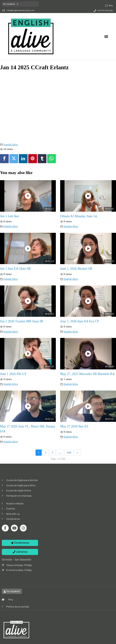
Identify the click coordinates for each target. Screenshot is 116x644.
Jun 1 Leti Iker (10, 216)
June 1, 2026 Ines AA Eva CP (80, 321)
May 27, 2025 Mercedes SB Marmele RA (87, 374)
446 (69, 453)
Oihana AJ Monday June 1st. (79, 216)
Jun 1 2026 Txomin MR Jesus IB (22, 321)
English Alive (11, 145)
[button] (106, 36)
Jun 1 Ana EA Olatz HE (15, 269)
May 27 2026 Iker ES (74, 426)
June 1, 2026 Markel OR (76, 269)
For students (11, 4)
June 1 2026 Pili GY (13, 374)
